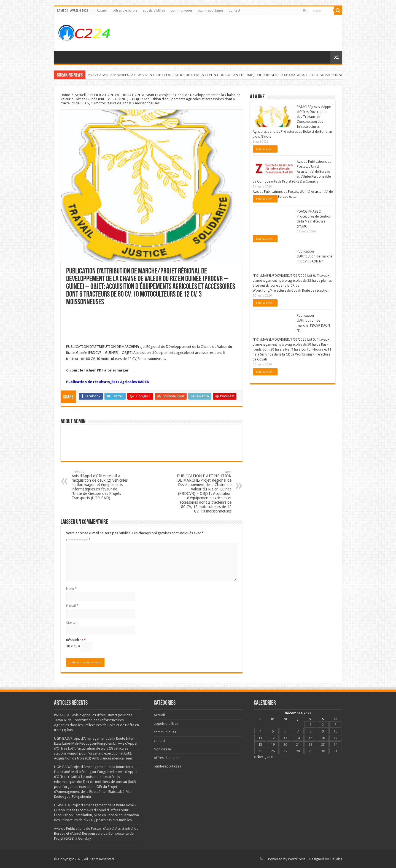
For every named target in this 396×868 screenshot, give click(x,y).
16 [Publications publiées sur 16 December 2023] (323, 738)
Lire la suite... (265, 149)
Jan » (269, 757)
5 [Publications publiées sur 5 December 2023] (273, 731)
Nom (71, 589)
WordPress (297, 859)
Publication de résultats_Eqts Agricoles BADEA (107, 382)
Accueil (102, 10)
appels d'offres (166, 724)
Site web (73, 623)
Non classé (162, 749)
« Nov (258, 757)
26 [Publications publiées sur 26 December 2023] (273, 751)
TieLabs (336, 859)
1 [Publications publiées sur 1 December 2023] (310, 725)
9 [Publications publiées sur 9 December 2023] (323, 731)
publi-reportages (211, 10)
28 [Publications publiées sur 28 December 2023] (298, 751)
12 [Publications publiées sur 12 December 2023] (273, 738)
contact (235, 10)
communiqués (181, 10)
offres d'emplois (167, 758)
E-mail (72, 606)
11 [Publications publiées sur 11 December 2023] (260, 738)
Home (65, 95)
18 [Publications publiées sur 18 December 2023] (260, 744)
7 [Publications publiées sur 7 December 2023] (298, 731)
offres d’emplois (125, 10)
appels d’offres (154, 10)
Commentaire (78, 540)
